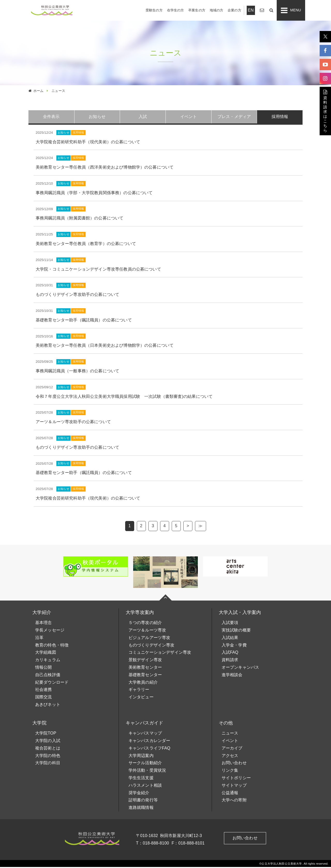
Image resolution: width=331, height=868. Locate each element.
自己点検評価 (48, 676)
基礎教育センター (145, 676)
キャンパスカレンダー (149, 742)
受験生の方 (154, 10)
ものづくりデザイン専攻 (152, 646)
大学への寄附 (234, 801)
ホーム (38, 91)
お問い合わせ (234, 764)
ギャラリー (139, 691)
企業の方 (234, 10)
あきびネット (48, 705)
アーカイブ (232, 749)
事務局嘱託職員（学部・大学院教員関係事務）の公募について (94, 194)
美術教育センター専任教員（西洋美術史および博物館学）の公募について (105, 168)
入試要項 (230, 624)
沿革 (39, 639)
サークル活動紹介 (145, 764)
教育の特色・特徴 (52, 646)
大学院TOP (46, 734)
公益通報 (230, 794)
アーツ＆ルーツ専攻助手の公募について (73, 423)
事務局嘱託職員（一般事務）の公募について (77, 372)
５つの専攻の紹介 (145, 624)
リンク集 (230, 771)
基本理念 (44, 624)
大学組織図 (46, 653)
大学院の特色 (48, 757)
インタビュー (141, 698)
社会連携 (44, 691)
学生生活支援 (141, 779)
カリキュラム (48, 661)
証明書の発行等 (143, 801)
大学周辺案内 (141, 757)
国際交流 (44, 698)
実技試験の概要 (236, 631)
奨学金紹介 (139, 794)
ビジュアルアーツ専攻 (149, 639)
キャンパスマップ (145, 734)
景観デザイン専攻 (145, 661)
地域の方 (217, 10)
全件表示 (51, 117)
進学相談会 (232, 676)
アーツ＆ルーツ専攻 (147, 631)
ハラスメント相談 (145, 786)
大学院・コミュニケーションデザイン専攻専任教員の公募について (98, 270)
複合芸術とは (48, 749)
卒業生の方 (197, 10)
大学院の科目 (48, 764)
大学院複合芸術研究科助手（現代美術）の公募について (88, 143)
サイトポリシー (236, 779)
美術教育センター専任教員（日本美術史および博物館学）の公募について (105, 346)
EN (251, 10)
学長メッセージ (50, 631)
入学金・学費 (234, 646)
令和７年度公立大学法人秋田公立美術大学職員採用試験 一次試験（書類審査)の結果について (124, 397)
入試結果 (230, 639)
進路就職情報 (141, 808)
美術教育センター (145, 668)
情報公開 (44, 668)
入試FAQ (230, 653)
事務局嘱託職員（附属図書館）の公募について (80, 219)
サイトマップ (234, 786)
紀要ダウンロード (52, 683)
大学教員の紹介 (143, 683)
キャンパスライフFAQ (149, 749)
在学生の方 (176, 10)
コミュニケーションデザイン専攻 (160, 653)
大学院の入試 (48, 742)
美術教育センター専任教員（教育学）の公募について (86, 245)
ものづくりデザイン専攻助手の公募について (77, 295)
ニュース (230, 734)
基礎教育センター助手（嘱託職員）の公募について (84, 321)
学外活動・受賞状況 (147, 771)
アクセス (230, 757)
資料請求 (230, 661)
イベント (230, 742)
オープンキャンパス (240, 668)
